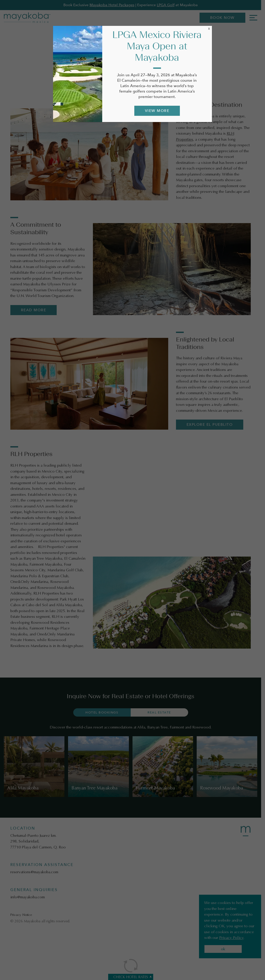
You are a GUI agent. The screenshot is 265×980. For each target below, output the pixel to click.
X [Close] (209, 29)
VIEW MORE (157, 111)
